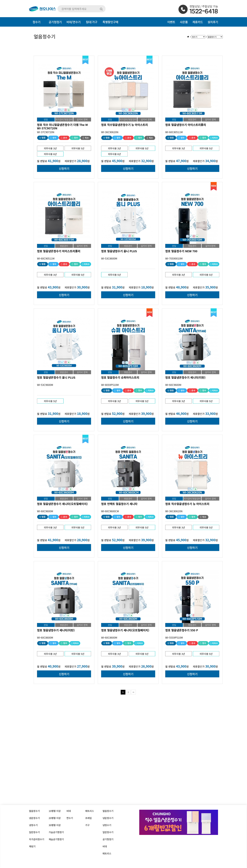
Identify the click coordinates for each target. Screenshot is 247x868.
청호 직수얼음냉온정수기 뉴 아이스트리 (125, 125)
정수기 (37, 22)
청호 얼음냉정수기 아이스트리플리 (186, 125)
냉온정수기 (34, 818)
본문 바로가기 (0, 0)
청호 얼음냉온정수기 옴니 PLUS (56, 377)
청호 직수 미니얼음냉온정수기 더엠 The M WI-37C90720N (62, 126)
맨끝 (133, 692)
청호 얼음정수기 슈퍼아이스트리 (120, 377)
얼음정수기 (34, 811)
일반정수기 (34, 832)
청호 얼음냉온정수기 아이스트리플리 (59, 251)
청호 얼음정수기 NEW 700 (181, 251)
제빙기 (32, 846)
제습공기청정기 (56, 839)
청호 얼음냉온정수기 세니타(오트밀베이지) (62, 504)
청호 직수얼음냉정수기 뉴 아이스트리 (187, 504)
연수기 (70, 818)
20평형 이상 (55, 818)
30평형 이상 (55, 825)
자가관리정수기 (37, 839)
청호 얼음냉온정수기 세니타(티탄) (185, 377)
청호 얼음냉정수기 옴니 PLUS (119, 251)
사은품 (184, 22)
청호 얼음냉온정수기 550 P (182, 630)
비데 (69, 811)
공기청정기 (108, 839)
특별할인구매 (110, 22)
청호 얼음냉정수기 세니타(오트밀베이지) (125, 630)
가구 (87, 825)
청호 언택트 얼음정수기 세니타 (119, 504)
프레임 (88, 818)
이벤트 (171, 22)
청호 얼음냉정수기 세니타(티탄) (56, 630)
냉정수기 (33, 825)
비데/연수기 (73, 22)
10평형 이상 (55, 811)
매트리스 (90, 811)
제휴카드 (198, 22)
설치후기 (213, 22)
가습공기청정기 (56, 832)
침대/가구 (92, 22)
